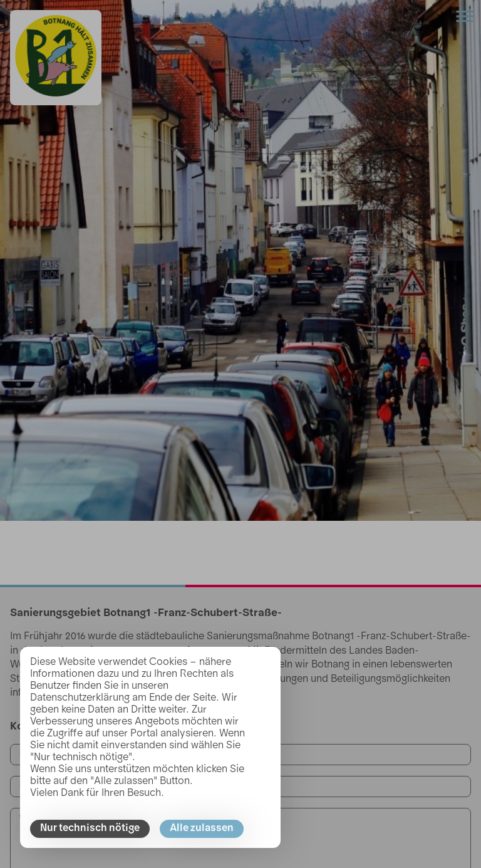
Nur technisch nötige (90, 829)
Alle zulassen (202, 829)
